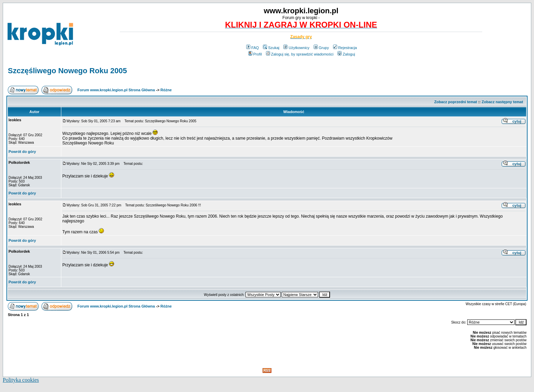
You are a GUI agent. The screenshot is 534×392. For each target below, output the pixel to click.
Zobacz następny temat (502, 102)
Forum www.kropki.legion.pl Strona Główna (116, 90)
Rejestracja (345, 48)
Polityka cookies (21, 380)
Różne (166, 90)
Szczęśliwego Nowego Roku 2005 (67, 71)
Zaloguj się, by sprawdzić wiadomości (300, 54)
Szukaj (271, 48)
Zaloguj (346, 54)
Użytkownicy (296, 48)
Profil (255, 54)
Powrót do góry (22, 152)
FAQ (253, 48)
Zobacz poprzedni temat (456, 102)
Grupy (321, 48)
